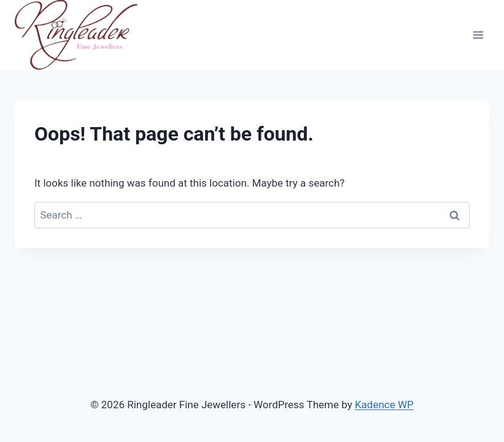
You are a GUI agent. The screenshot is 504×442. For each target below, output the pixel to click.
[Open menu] (478, 35)
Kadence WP (384, 405)
